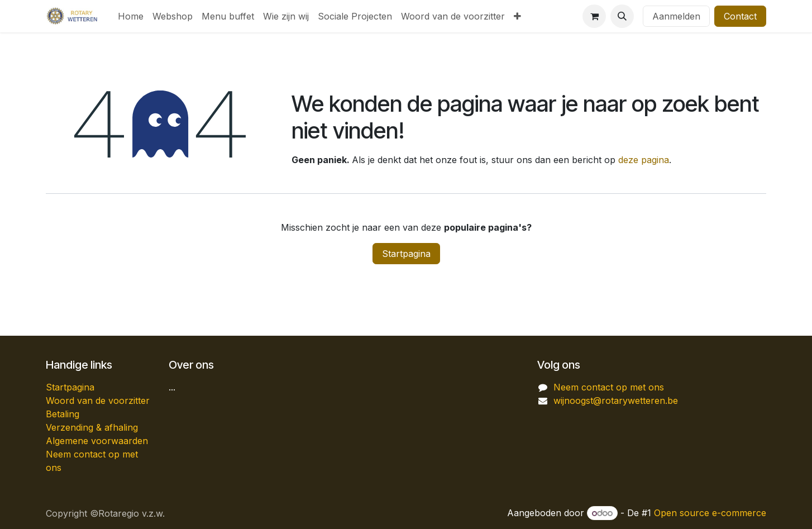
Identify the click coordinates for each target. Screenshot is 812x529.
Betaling (63, 414)
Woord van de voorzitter (98, 401)
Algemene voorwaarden (97, 441)
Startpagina (406, 254)
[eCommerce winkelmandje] (594, 16)
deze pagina (644, 160)
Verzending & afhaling (92, 427)
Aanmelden (676, 16)
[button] (622, 16)
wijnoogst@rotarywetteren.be (616, 401)
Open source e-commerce (710, 513)
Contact (740, 16)
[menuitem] (131, 16)
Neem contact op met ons (609, 387)
